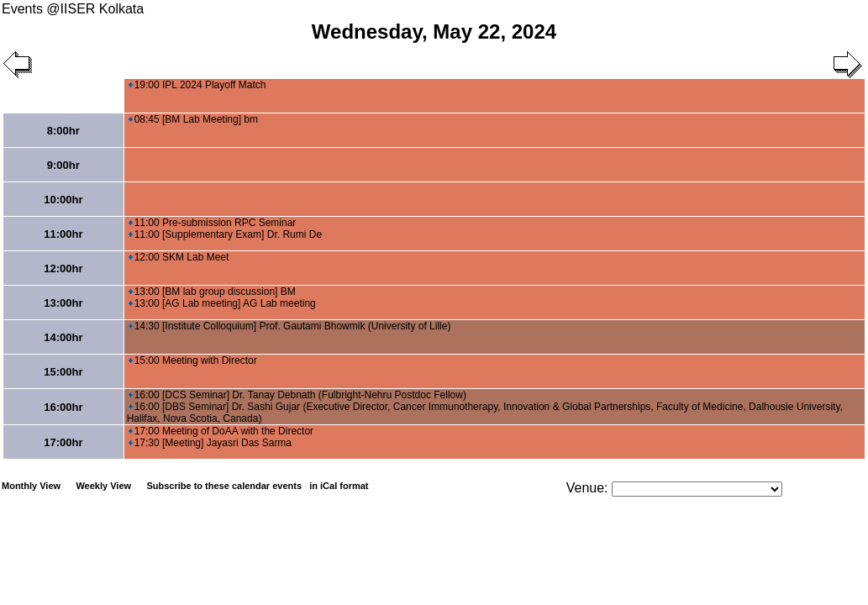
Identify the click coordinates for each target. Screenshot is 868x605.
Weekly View (103, 486)
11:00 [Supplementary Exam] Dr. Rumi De (225, 234)
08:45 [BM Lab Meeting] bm (193, 119)
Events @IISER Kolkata (73, 9)
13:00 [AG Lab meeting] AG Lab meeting (222, 303)
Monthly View (31, 486)
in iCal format (339, 486)
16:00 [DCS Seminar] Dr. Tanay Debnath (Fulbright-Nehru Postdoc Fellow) (297, 395)
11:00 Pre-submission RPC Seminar (213, 223)
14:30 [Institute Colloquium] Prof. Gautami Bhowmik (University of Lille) (290, 326)
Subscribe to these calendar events (258, 486)
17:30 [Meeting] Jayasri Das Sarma (210, 443)
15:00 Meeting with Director (193, 360)
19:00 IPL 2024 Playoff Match (197, 85)
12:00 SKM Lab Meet (179, 257)
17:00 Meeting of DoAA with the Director (221, 431)
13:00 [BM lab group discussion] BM (212, 292)
